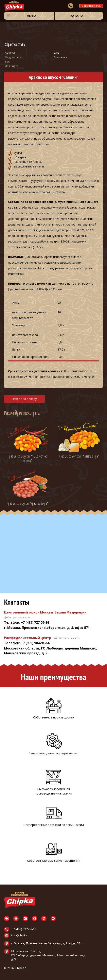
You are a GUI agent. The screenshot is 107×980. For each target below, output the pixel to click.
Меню (31, 16)
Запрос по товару (24, 399)
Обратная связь (91, 6)
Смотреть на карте (19, 617)
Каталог (77, 16)
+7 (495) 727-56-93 (24, 929)
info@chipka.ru (21, 935)
